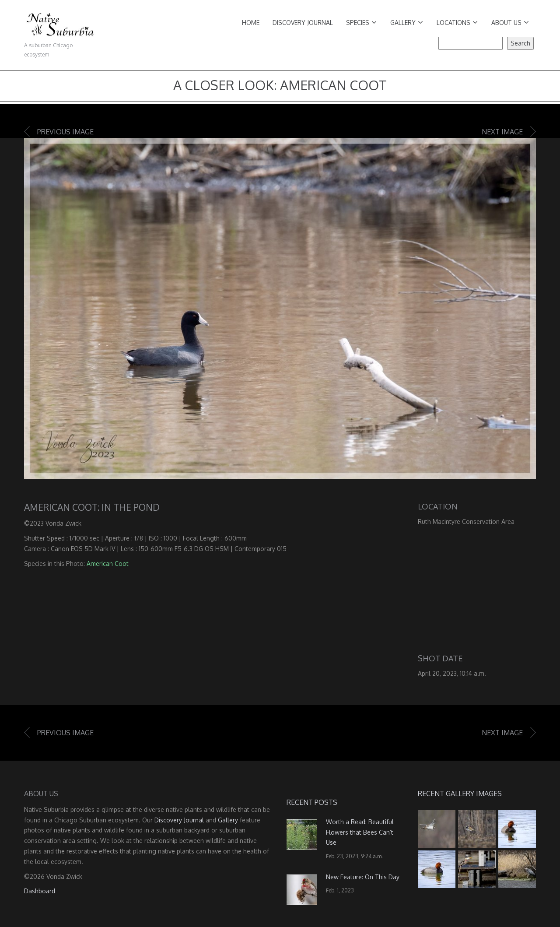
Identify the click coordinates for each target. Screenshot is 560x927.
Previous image (65, 132)
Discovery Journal (303, 23)
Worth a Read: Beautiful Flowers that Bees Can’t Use (360, 832)
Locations (457, 23)
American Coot (108, 564)
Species (361, 23)
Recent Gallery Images (460, 794)
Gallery (407, 23)
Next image (502, 132)
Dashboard (40, 891)
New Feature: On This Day (363, 877)
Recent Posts (312, 802)
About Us (510, 23)
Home (251, 23)
